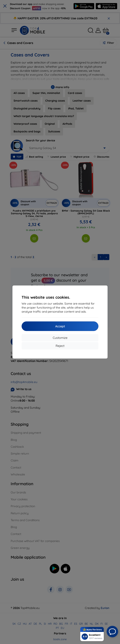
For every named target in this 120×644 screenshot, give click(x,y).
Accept (60, 326)
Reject (60, 346)
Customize (60, 338)
